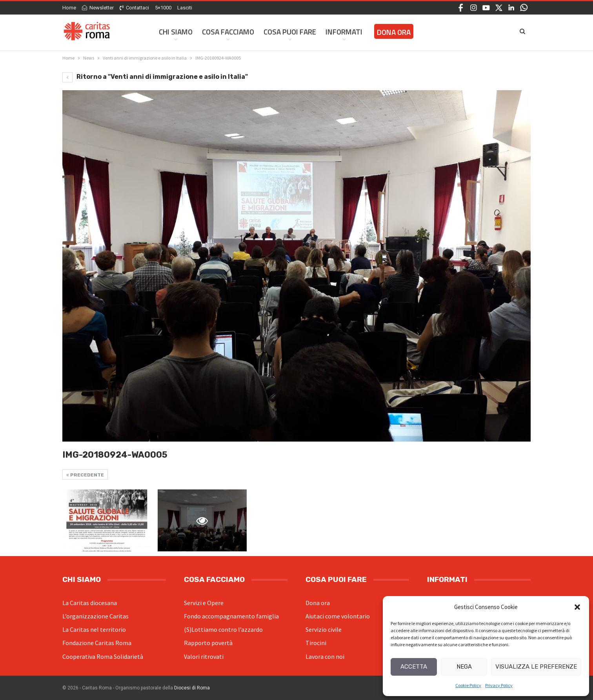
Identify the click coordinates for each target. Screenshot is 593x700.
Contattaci (134, 8)
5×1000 (163, 8)
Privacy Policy (499, 685)
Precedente (85, 475)
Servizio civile (324, 629)
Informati (344, 32)
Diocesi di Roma (192, 688)
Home (69, 8)
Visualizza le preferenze (536, 667)
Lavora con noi (325, 656)
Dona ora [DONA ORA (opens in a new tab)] (394, 32)
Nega (464, 667)
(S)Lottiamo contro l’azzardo (223, 629)
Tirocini (316, 643)
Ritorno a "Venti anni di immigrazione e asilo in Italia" (155, 77)
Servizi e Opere (204, 603)
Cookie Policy (468, 685)
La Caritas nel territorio (94, 629)
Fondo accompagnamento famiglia (231, 616)
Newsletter (98, 8)
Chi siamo (176, 32)
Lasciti (185, 8)
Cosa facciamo (228, 32)
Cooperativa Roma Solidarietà (103, 656)
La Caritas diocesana (90, 603)
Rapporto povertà (208, 643)
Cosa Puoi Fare (290, 32)
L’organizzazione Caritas (95, 616)
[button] (577, 607)
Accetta (414, 667)
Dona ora (318, 603)
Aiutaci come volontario (338, 616)
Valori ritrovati (204, 656)
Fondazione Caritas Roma (97, 643)
